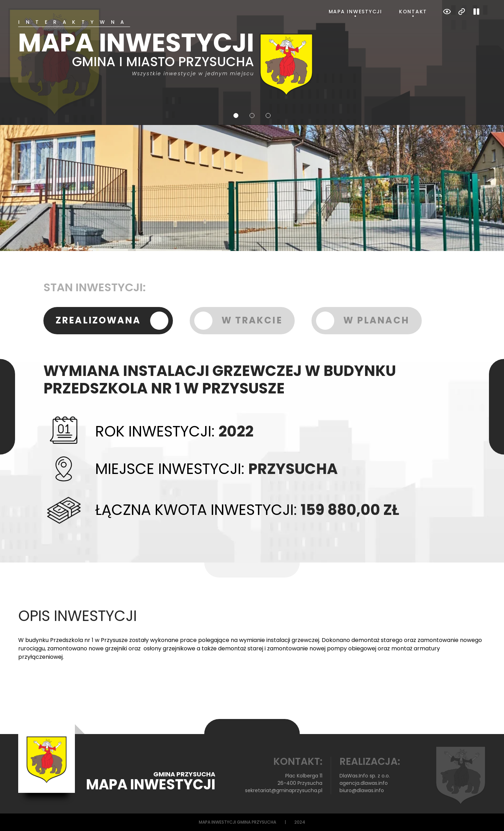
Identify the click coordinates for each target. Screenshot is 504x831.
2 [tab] (252, 116)
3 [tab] (268, 116)
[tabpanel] (252, 58)
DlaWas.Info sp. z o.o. (365, 776)
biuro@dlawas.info (362, 790)
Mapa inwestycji (355, 12)
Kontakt (413, 12)
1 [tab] (236, 116)
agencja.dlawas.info (364, 783)
